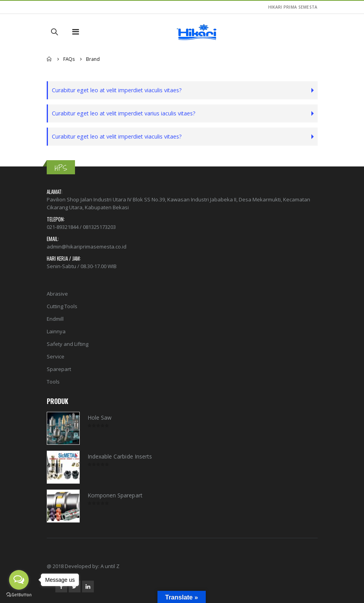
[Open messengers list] (19, 580)
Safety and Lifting (68, 344)
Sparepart (59, 369)
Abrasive (57, 294)
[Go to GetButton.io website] (19, 595)
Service (56, 356)
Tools (53, 382)
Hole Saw (100, 418)
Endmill (55, 319)
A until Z (110, 566)
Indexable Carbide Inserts (120, 456)
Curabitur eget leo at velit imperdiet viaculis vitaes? (117, 90)
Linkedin (88, 587)
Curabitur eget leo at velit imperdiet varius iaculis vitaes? (124, 113)
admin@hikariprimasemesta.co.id (87, 247)
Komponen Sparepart (115, 495)
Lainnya (56, 331)
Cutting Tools (62, 306)
